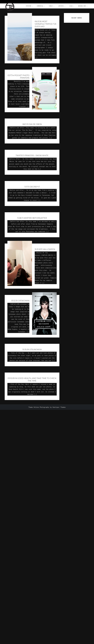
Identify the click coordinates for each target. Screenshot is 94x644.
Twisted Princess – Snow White (32, 155)
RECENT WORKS (77, 18)
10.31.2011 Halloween (45, 249)
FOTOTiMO (30, 6)
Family (52, 6)
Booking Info (83, 6)
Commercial (41, 6)
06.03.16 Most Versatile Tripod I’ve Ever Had (46, 24)
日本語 (72, 6)
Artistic (62, 6)
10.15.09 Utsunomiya (32, 350)
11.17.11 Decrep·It (32, 187)
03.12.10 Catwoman (20, 301)
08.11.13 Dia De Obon (32, 124)
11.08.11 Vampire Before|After (32, 218)
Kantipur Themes (59, 407)
